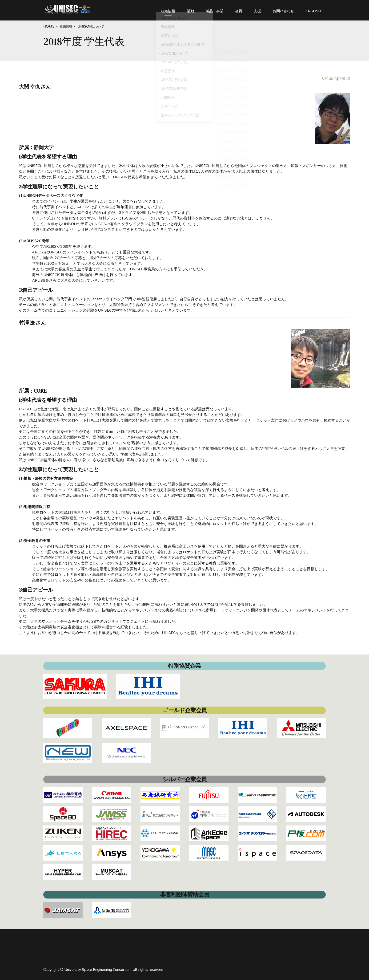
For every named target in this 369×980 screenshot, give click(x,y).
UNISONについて (91, 27)
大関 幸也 (329, 79)
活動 (190, 9)
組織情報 (168, 9)
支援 (257, 9)
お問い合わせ (283, 9)
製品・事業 (215, 9)
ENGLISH (313, 9)
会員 (239, 9)
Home (49, 27)
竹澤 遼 (344, 79)
